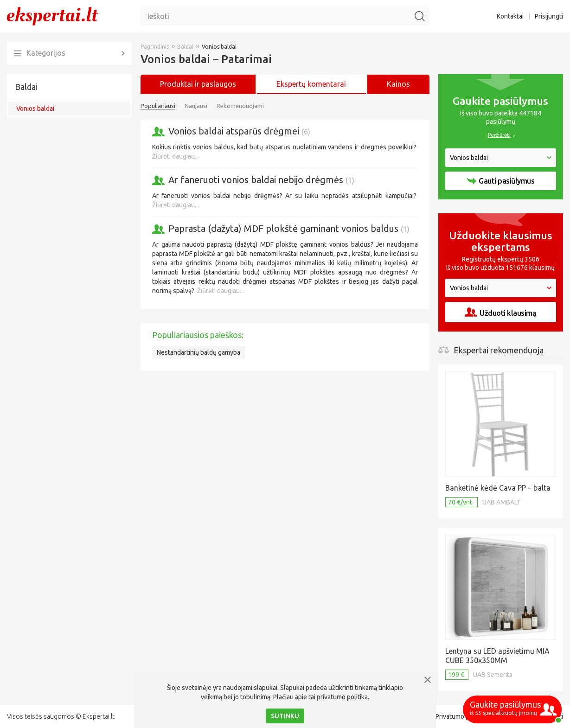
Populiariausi (158, 106)
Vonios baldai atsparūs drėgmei (239, 131)
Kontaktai (510, 16)
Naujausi (196, 106)
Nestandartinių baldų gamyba (199, 352)
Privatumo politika (461, 716)
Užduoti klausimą (500, 312)
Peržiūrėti (499, 135)
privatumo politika (342, 697)
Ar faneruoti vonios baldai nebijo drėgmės (261, 180)
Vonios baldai (35, 109)
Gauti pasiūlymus (500, 181)
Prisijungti (549, 16)
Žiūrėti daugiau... (176, 156)
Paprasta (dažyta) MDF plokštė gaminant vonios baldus (289, 228)
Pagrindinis (155, 47)
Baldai (26, 87)
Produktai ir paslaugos (198, 84)
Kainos (398, 84)
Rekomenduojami (240, 106)
